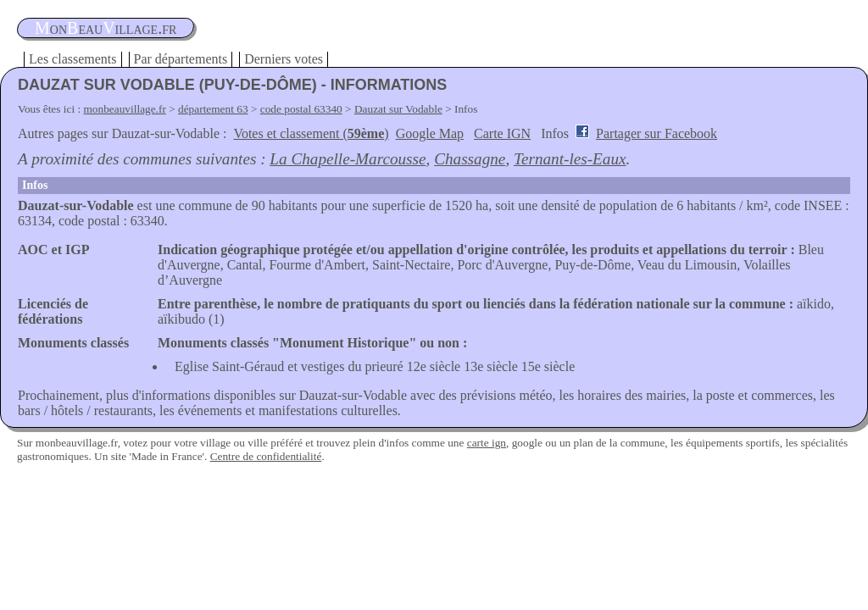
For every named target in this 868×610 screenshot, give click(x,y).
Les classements (73, 59)
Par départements (181, 59)
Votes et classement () (311, 133)
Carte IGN (502, 133)
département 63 (213, 109)
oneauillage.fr (106, 28)
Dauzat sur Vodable (398, 109)
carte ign (487, 443)
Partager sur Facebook (657, 133)
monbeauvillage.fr (125, 109)
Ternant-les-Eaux (570, 159)
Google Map (430, 133)
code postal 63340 (301, 109)
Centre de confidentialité (266, 456)
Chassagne (470, 159)
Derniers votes (284, 59)
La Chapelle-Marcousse (348, 159)
